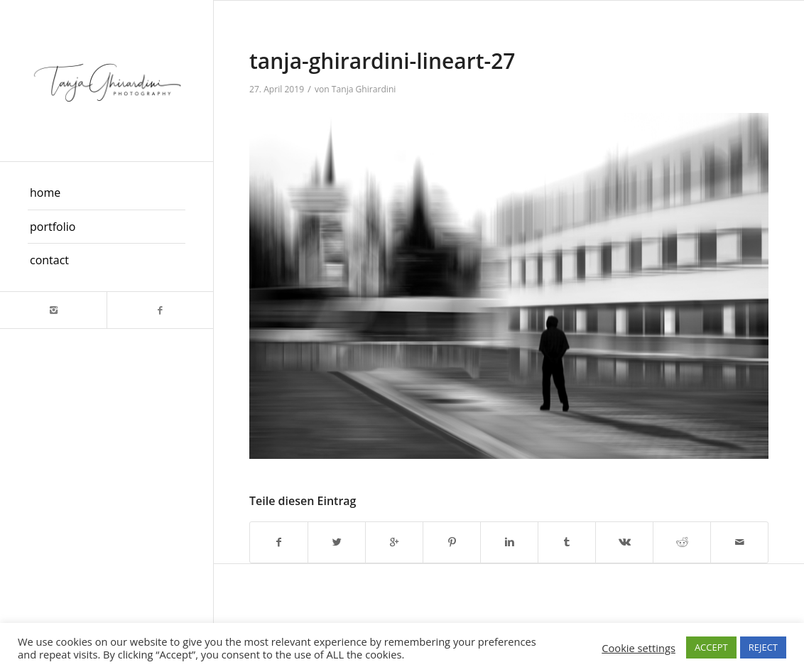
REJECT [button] (763, 647)
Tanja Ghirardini (364, 89)
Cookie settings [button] (639, 648)
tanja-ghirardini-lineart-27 (382, 61)
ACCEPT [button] (711, 647)
